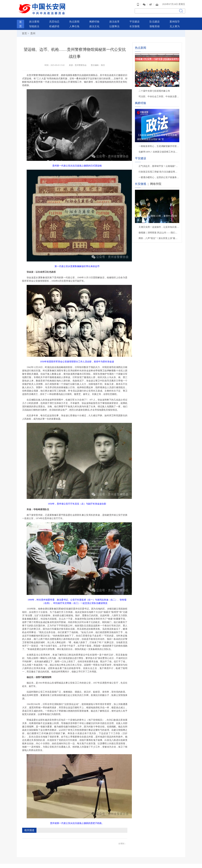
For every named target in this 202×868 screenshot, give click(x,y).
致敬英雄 (155, 25)
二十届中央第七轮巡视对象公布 (154, 89)
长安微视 (135, 25)
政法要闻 (34, 20)
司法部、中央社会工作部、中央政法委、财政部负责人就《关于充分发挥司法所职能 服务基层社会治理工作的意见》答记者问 (159, 95)
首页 (24, 32)
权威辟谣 (54, 25)
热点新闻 (74, 20)
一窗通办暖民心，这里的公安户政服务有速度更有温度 (159, 176)
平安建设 (135, 20)
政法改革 (114, 20)
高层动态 (54, 20)
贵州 (32, 32)
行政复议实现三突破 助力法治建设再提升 (159, 170)
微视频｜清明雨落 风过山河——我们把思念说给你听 (159, 231)
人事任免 (74, 25)
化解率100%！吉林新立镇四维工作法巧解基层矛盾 (159, 150)
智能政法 (34, 25)
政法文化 (94, 25)
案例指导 (175, 20)
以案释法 (114, 25)
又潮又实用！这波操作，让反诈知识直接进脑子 (159, 226)
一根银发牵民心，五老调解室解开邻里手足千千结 (159, 145)
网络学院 (156, 182)
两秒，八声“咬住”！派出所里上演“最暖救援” (159, 237)
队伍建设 (155, 20)
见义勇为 (175, 25)
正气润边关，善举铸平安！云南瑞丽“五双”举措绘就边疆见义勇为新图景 (159, 165)
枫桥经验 (94, 20)
